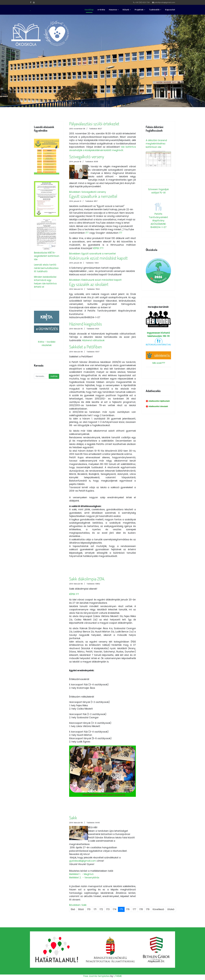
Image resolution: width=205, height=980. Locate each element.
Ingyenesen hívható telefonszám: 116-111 (158, 324)
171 (95, 909)
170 (89, 909)
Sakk (73, 818)
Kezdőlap (89, 10)
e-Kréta (101, 10)
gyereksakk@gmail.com (83, 861)
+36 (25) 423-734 (142, 2)
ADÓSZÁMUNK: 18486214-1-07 (158, 226)
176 (128, 909)
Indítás (54, 376)
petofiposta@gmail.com (165, 2)
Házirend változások (93, 340)
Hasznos (113, 10)
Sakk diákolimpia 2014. (87, 579)
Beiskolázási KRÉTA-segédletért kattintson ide (47, 256)
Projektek (139, 10)
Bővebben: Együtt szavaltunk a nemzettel (92, 254)
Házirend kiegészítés (86, 324)
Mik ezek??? (159, 363)
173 (108, 909)
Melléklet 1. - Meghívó (81, 874)
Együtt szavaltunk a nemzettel (93, 196)
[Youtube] (34, 2)
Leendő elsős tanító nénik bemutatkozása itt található (46, 268)
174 (115, 909)
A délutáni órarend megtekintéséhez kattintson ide (156, 144)
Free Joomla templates (97, 976)
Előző (81, 909)
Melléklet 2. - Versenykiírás (84, 878)
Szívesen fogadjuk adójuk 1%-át (158, 191)
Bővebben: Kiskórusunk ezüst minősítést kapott (95, 280)
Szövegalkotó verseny (87, 157)
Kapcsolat (170, 10)
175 (121, 909)
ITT (87, 233)
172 (101, 909)
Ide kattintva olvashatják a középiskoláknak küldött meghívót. (102, 149)
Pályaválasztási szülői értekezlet (94, 124)
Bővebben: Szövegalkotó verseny (88, 192)
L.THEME (118, 976)
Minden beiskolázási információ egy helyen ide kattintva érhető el (45, 282)
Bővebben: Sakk (78, 905)
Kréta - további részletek (47, 344)
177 (134, 909)
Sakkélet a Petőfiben (86, 347)
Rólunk (126, 10)
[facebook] (31, 2)
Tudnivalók (154, 10)
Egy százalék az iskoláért (89, 284)
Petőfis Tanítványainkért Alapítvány (158, 217)
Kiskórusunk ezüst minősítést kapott (98, 258)
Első (73, 909)
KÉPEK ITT (74, 594)
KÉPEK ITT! (98, 248)
